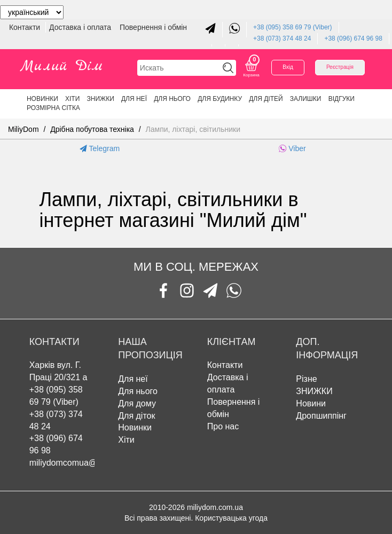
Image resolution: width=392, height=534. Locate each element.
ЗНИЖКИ (101, 99)
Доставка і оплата (81, 27)
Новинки (42, 99)
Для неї (133, 379)
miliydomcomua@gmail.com (83, 463)
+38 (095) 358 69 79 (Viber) (293, 27)
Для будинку (220, 99)
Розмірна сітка (53, 108)
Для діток (136, 416)
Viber (292, 148)
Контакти (26, 27)
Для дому (137, 403)
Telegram (100, 148)
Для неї (134, 99)
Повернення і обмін (153, 27)
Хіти (72, 99)
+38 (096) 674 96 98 (353, 38)
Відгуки (342, 99)
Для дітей (266, 99)
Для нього (172, 99)
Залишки (306, 99)
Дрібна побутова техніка (92, 129)
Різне (306, 379)
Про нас (223, 426)
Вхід (288, 67)
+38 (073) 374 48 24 (282, 38)
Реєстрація (340, 67)
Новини (311, 403)
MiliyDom (23, 129)
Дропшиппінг (321, 416)
